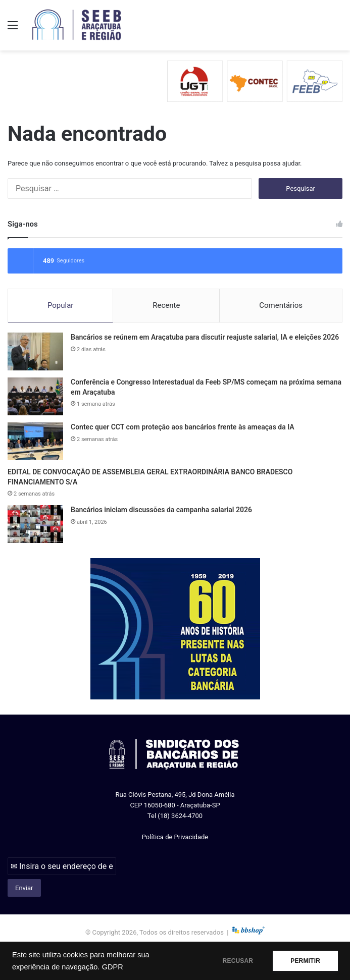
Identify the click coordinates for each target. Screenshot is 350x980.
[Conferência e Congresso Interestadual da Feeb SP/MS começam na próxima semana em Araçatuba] (35, 396)
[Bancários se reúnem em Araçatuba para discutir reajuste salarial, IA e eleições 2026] (35, 351)
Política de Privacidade (175, 837)
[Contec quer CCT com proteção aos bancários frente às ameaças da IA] (35, 441)
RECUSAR (238, 961)
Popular (61, 305)
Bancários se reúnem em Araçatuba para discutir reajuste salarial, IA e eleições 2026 (205, 337)
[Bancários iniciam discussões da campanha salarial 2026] (35, 524)
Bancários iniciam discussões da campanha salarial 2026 (161, 510)
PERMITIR (305, 961)
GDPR (113, 967)
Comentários (281, 305)
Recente (166, 305)
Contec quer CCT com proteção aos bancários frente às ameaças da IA (183, 427)
